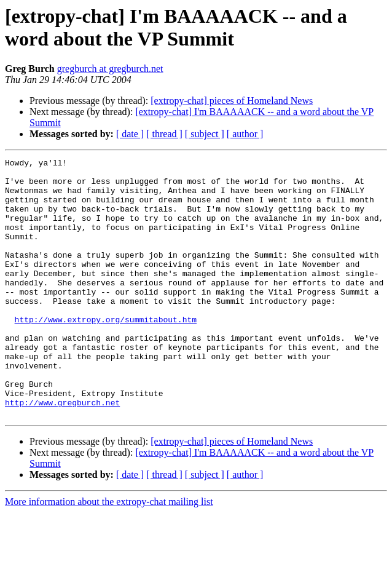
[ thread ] (164, 134)
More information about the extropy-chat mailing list (109, 553)
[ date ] (130, 134)
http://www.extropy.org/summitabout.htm (106, 352)
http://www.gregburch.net (62, 452)
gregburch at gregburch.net (110, 69)
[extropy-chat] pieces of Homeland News (232, 101)
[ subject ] (205, 134)
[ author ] (245, 134)
